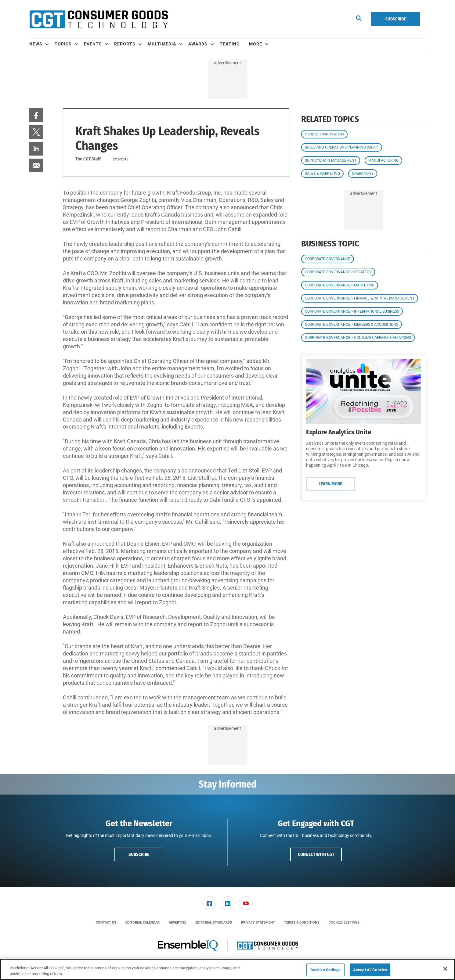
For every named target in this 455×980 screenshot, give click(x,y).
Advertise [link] (177, 923)
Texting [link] (230, 44)
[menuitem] (42, 44)
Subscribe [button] (139, 854)
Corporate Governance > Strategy (338, 272)
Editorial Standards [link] (214, 923)
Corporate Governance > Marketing (340, 285)
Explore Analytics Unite (339, 432)
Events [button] (93, 44)
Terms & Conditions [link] (302, 923)
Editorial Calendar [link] (143, 923)
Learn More (330, 484)
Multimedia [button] (162, 44)
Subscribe (395, 19)
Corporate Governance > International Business (352, 311)
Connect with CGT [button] (316, 854)
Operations (363, 174)
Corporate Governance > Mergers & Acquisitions (352, 325)
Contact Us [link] (106, 923)
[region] (227, 969)
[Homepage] (99, 19)
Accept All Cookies (370, 970)
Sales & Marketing (322, 174)
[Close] (445, 969)
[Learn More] (364, 391)
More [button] (256, 44)
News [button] (36, 44)
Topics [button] (63, 44)
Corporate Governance (328, 259)
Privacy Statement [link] (258, 923)
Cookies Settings (344, 923)
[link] (36, 115)
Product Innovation (324, 134)
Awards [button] (198, 44)
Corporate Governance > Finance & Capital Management (360, 298)
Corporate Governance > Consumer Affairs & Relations (358, 338)
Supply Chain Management (331, 160)
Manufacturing (383, 160)
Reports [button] (125, 44)
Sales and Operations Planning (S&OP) (342, 147)
